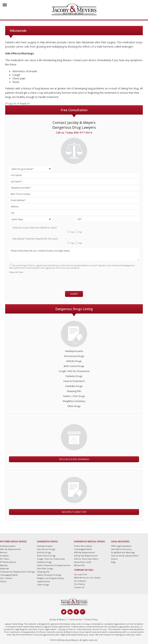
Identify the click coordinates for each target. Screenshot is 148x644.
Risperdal (4, 568)
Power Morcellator (83, 546)
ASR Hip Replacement (10, 549)
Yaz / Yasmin (6, 578)
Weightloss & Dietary (74, 401)
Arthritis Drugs (74, 361)
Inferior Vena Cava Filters (86, 559)
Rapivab (4, 565)
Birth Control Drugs (74, 366)
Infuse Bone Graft (83, 562)
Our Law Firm (81, 574)
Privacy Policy (91, 619)
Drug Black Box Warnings (74, 459)
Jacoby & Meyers (58, 619)
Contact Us (79, 587)
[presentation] (30, 281)
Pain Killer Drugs (45, 568)
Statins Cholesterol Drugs (49, 575)
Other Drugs (74, 406)
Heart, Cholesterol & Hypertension (54, 565)
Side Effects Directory (74, 512)
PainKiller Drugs (74, 386)
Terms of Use (75, 619)
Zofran (3, 581)
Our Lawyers (80, 581)
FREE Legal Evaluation (121, 546)
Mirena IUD (79, 565)
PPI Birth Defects (8, 562)
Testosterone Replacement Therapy (17, 572)
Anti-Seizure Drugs (74, 356)
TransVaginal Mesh (83, 549)
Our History (80, 584)
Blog (113, 562)
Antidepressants (74, 351)
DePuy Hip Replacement (86, 556)
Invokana (4, 556)
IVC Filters (5, 559)
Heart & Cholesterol (74, 381)
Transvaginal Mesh (9, 575)
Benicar (4, 552)
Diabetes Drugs (74, 376)
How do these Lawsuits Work (125, 556)
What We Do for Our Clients (87, 578)
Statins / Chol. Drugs (74, 396)
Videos (114, 559)
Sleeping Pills (74, 391)
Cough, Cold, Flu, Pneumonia (74, 371)
